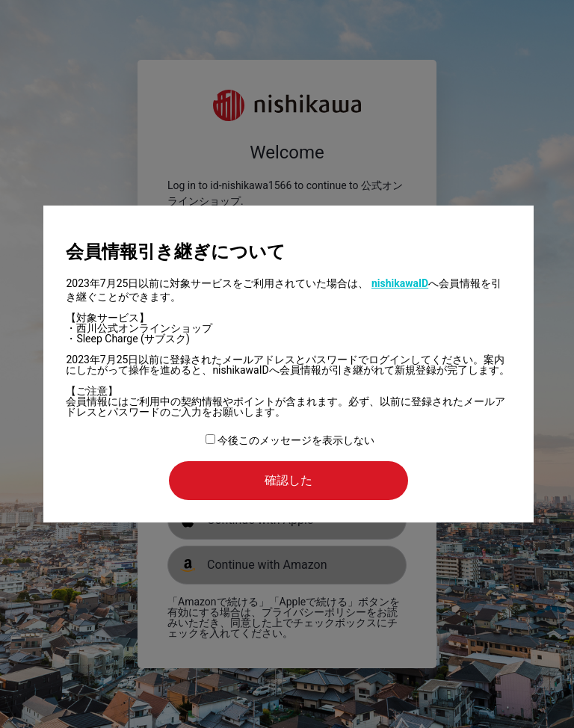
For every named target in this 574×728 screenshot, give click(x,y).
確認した (288, 480)
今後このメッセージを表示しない (290, 440)
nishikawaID (400, 283)
